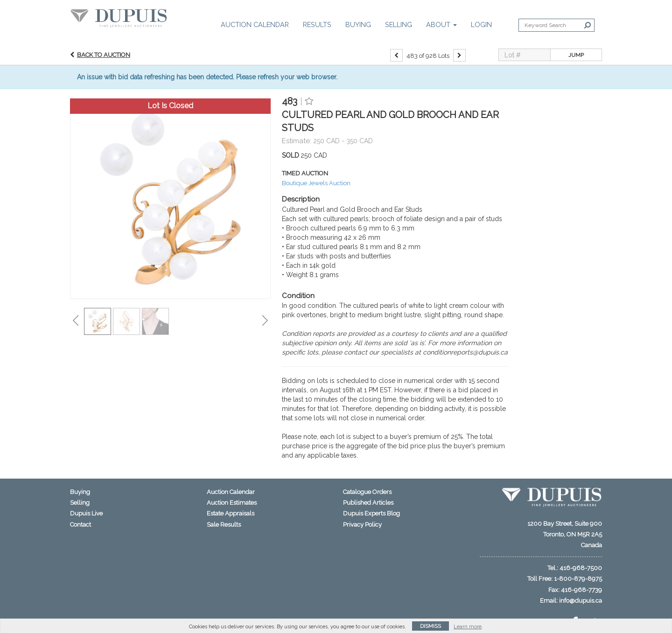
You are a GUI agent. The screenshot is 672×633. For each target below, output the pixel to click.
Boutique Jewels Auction (316, 183)
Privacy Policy (362, 525)
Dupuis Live (86, 513)
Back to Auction (104, 55)
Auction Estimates (232, 503)
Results (317, 24)
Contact (80, 525)
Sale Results (224, 525)
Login (481, 24)
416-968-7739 (581, 590)
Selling (399, 24)
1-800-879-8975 (578, 579)
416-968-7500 (581, 568)
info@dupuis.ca (581, 601)
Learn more (468, 627)
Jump (576, 55)
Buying (358, 24)
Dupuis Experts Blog (371, 513)
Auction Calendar (255, 24)
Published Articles (368, 503)
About (441, 24)
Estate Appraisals (231, 513)
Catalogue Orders (367, 492)
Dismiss (430, 626)
